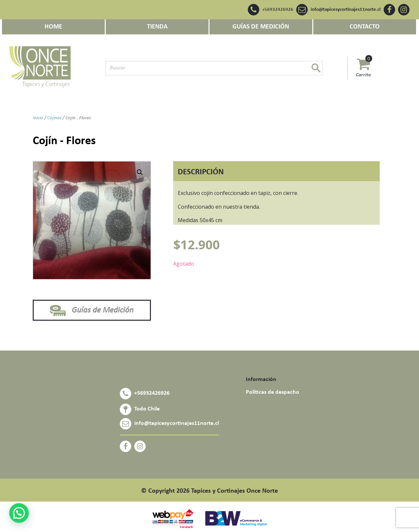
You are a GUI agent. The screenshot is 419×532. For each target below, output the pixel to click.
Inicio (38, 118)
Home (53, 27)
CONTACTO (365, 27)
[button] (140, 172)
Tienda (157, 27)
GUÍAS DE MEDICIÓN (261, 27)
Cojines (54, 118)
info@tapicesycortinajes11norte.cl (346, 10)
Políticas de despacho (273, 392)
